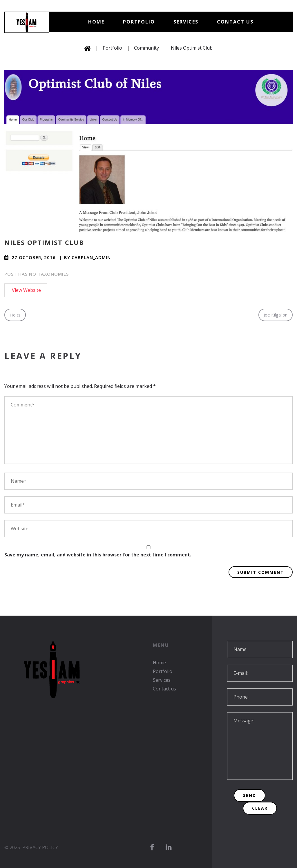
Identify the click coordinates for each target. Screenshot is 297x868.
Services (186, 22)
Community (146, 48)
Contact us (235, 22)
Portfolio (139, 22)
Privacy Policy (40, 847)
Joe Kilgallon (276, 315)
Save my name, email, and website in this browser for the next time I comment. (98, 555)
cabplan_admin (91, 257)
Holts (15, 315)
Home (96, 22)
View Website (26, 290)
